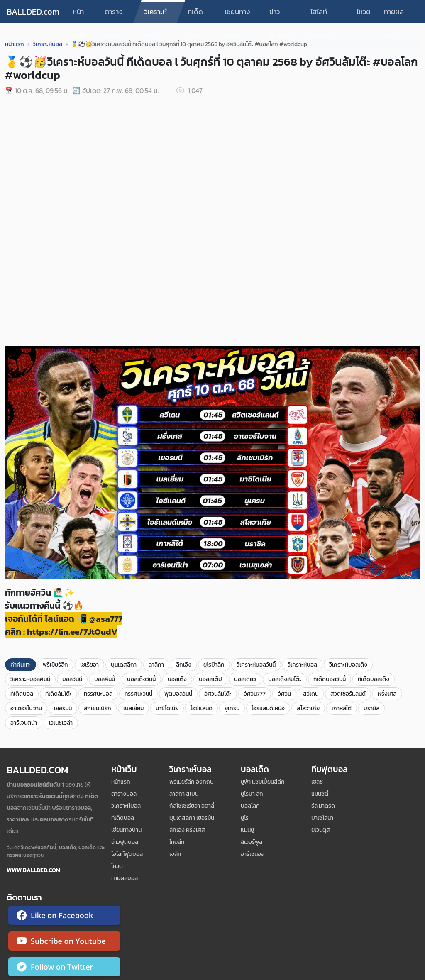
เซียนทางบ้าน (237, 15)
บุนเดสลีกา (124, 665)
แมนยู (247, 830)
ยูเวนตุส (321, 830)
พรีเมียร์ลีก (55, 665)
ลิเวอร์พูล (252, 842)
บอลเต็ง (177, 679)
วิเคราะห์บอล (155, 15)
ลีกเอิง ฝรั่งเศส (187, 830)
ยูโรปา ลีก (252, 794)
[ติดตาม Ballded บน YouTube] (64, 943)
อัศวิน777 (255, 694)
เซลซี (317, 782)
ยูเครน (232, 708)
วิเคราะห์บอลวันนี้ (256, 665)
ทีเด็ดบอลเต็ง (374, 679)
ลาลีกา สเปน (184, 794)
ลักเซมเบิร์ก (98, 708)
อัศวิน (284, 694)
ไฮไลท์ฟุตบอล (322, 15)
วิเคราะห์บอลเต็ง (348, 665)
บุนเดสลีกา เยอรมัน (192, 818)
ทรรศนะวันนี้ (138, 694)
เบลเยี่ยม (133, 708)
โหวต (364, 12)
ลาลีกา (156, 665)
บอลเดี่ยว (245, 679)
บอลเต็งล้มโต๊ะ (285, 679)
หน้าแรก (78, 15)
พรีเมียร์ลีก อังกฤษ (192, 782)
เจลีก (175, 854)
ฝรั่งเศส (387, 694)
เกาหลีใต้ (342, 708)
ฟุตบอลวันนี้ (178, 694)
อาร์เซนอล (253, 854)
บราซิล (371, 708)
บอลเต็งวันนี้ (141, 679)
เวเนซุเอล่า (61, 723)
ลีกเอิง (184, 665)
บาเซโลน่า (322, 818)
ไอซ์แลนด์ (202, 708)
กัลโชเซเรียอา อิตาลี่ (192, 806)
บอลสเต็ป (210, 679)
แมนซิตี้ (320, 794)
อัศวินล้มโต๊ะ (218, 694)
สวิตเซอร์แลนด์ (348, 694)
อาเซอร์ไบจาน (26, 708)
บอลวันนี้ (72, 679)
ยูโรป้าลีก (214, 665)
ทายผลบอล (394, 15)
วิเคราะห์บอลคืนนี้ (30, 679)
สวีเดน (311, 694)
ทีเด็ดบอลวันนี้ (330, 679)
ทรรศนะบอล (98, 694)
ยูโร (245, 818)
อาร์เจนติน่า (24, 723)
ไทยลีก (177, 842)
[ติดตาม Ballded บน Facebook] (64, 917)
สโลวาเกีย (308, 708)
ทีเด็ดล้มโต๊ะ (59, 694)
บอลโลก (250, 806)
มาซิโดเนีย (167, 708)
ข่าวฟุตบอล (281, 15)
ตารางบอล (114, 15)
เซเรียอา (89, 665)
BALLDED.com (33, 12)
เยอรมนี (63, 708)
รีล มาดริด (323, 806)
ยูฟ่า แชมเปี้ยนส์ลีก (263, 782)
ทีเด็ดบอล (195, 15)
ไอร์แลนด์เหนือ (268, 708)
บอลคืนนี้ (105, 679)
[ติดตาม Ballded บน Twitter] (64, 968)
